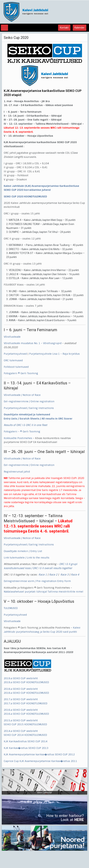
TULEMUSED (11, 608)
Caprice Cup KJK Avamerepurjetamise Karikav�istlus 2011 (40, 761)
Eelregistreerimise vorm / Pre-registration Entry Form (37, 581)
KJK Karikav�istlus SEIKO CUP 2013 (26, 748)
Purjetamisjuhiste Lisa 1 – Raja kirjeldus (54, 354)
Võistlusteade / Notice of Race (22, 395)
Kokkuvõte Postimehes (18, 438)
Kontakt (64, 28)
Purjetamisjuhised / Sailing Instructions (29, 408)
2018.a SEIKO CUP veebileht (21, 689)
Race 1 (43, 575)
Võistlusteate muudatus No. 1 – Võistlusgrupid (33, 343)
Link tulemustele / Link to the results (27, 558)
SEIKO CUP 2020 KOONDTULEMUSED (25, 196)
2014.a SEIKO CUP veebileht (21, 731)
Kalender (80, 28)
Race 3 (65, 575)
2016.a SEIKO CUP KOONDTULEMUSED (26, 714)
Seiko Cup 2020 (16, 38)
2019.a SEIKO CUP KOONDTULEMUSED (26, 682)
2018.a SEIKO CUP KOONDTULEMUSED (26, 693)
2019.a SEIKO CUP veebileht (21, 678)
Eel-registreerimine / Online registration (29, 401)
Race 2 (53, 575)
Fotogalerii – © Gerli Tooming (22, 431)
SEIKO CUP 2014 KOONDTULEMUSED (25, 735)
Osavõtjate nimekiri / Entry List (23, 551)
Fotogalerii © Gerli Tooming (21, 373)
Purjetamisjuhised (15, 354)
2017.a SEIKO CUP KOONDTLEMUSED (26, 703)
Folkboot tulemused (16, 367)
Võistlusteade (12, 337)
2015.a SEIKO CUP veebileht (21, 720)
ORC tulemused (13, 360)
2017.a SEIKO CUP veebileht (21, 699)
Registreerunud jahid (17, 472)
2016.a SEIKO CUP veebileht (21, 710)
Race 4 (75, 575)
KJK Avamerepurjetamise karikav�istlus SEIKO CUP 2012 (39, 754)
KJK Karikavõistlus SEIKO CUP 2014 (26, 741)
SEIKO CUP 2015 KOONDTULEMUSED (25, 724)
